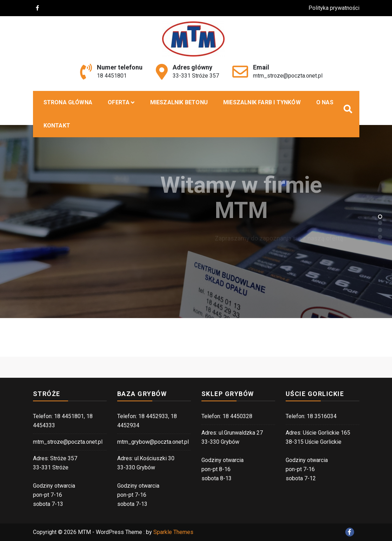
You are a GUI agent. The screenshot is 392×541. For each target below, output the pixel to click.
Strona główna (68, 102)
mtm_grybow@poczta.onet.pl (153, 442)
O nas (325, 102)
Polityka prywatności (338, 8)
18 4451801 (112, 76)
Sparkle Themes (173, 532)
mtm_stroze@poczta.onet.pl (288, 76)
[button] (380, 216)
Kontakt (57, 126)
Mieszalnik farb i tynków (262, 102)
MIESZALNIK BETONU (179, 102)
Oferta (119, 102)
